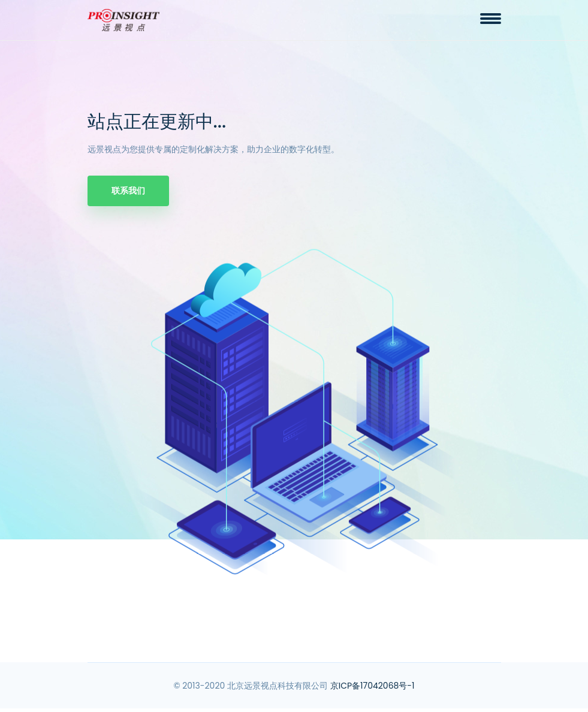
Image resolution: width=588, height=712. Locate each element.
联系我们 (128, 191)
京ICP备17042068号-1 (373, 686)
